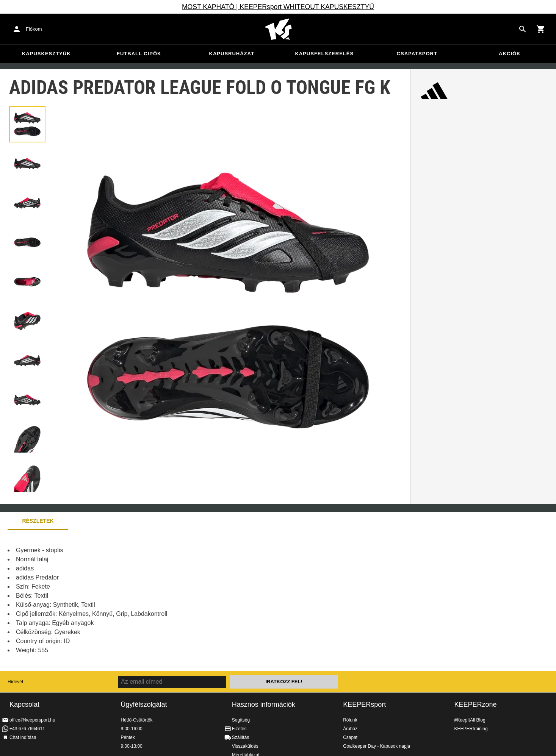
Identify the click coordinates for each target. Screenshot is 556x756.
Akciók (510, 54)
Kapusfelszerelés (324, 54)
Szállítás (240, 737)
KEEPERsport (364, 704)
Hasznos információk (264, 704)
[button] (27, 124)
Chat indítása (23, 737)
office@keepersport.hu (32, 720)
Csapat (350, 737)
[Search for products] (523, 29)
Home (278, 29)
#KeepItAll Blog (470, 720)
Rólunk (350, 720)
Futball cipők (139, 54)
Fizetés (239, 729)
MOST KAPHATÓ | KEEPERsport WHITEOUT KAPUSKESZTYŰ (278, 7)
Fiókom (34, 29)
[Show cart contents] (541, 29)
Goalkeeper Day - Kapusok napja (377, 746)
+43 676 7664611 (27, 729)
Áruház (350, 729)
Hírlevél (15, 682)
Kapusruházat (232, 54)
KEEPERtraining (471, 729)
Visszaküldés (245, 746)
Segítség (241, 720)
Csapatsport (417, 54)
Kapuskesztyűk (46, 54)
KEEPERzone (476, 704)
